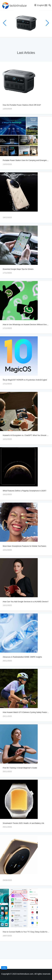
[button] (46, 6)
